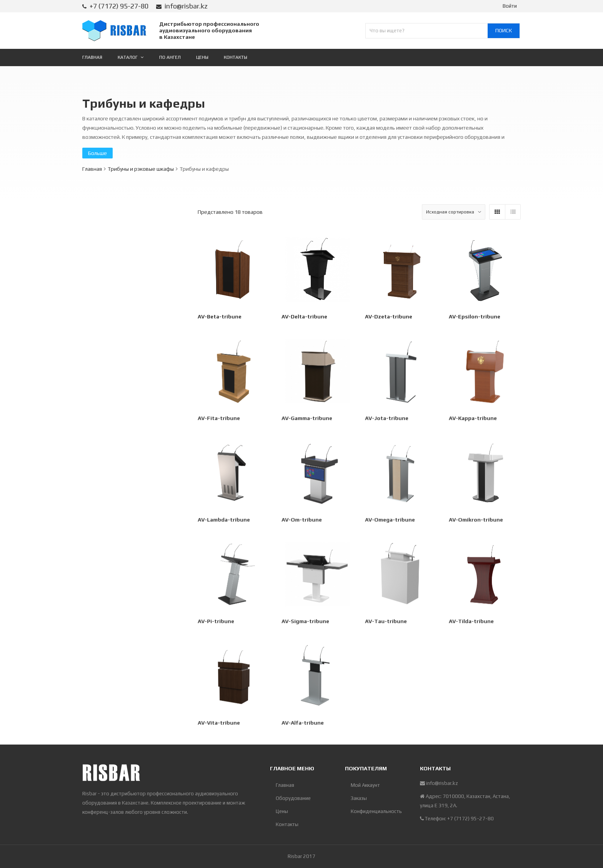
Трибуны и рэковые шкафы (141, 169)
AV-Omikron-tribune (476, 521)
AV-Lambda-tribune (224, 521)
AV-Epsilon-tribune (475, 317)
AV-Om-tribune (302, 521)
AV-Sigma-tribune (305, 622)
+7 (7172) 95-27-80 (119, 6)
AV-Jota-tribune (387, 419)
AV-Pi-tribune (217, 622)
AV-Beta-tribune (220, 317)
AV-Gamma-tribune (307, 419)
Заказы (359, 798)
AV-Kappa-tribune (473, 419)
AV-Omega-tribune (390, 521)
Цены (282, 811)
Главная (92, 169)
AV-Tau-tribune (386, 622)
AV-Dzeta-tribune (389, 317)
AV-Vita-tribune (219, 724)
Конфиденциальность (376, 811)
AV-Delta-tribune (304, 317)
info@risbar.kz (186, 6)
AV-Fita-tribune (219, 419)
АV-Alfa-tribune (303, 724)
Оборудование (293, 798)
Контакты (287, 824)
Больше (97, 153)
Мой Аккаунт (365, 785)
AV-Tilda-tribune (471, 622)
